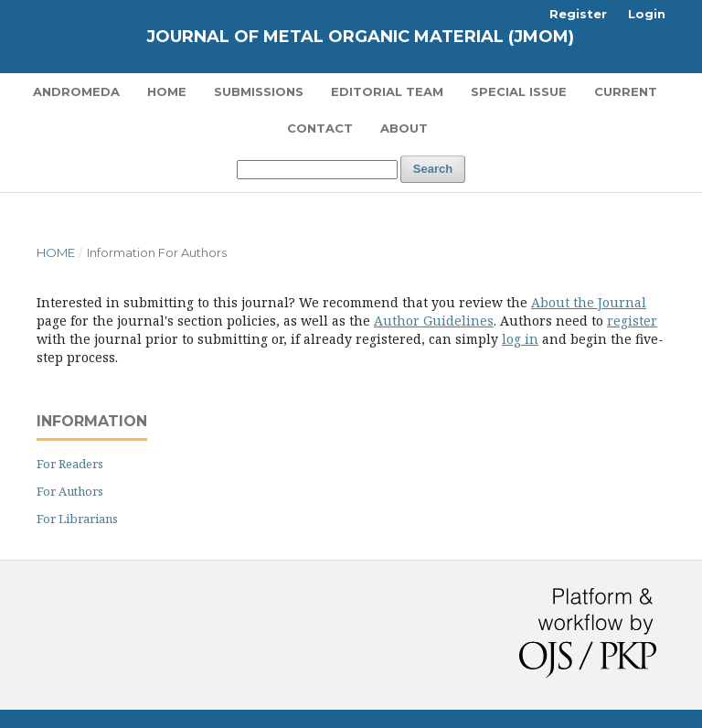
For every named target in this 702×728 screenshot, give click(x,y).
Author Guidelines (434, 321)
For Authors (70, 491)
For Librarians (77, 519)
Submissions (259, 91)
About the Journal (589, 302)
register (632, 321)
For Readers (70, 464)
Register (578, 14)
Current (626, 91)
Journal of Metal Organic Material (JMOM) (360, 37)
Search (433, 169)
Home (167, 91)
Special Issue (519, 91)
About (404, 128)
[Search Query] (317, 170)
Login (647, 14)
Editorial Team (387, 91)
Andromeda (76, 91)
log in (520, 339)
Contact (320, 128)
